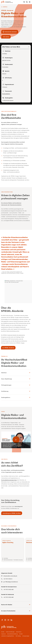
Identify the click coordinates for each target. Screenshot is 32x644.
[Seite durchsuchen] (27, 2)
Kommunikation (6, 94)
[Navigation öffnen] (30, 2)
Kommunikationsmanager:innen (9, 480)
